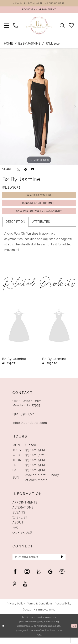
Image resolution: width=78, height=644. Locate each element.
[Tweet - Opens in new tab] (18, 171)
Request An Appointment (39, 206)
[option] (39, 108)
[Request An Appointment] (39, 11)
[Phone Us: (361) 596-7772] (15, 27)
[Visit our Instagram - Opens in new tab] (27, 578)
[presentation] (19, 332)
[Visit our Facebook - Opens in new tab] (15, 578)
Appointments (25, 508)
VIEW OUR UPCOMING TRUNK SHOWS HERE (39, 3)
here (39, 641)
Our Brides (22, 538)
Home (8, 45)
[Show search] (62, 27)
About (18, 528)
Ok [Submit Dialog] (74, 632)
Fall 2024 (53, 45)
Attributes (41, 227)
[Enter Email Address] (39, 563)
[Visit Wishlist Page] (71, 27)
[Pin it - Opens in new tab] (26, 171)
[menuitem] (7, 27)
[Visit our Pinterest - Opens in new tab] (14, 590)
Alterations (23, 513)
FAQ (16, 533)
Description (15, 227)
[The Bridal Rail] (39, 27)
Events (19, 518)
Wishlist (20, 523)
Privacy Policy (16, 610)
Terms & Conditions (40, 610)
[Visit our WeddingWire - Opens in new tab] (62, 578)
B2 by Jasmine (29, 45)
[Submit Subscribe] (61, 563)
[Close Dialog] (4, 632)
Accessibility (63, 610)
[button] (7, 27)
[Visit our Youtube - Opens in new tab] (25, 590)
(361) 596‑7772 (23, 419)
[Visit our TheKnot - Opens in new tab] (39, 578)
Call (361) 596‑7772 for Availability (39, 216)
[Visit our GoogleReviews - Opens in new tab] (50, 578)
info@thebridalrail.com (30, 428)
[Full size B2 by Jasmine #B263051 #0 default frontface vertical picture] (39, 108)
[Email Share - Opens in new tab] (33, 171)
